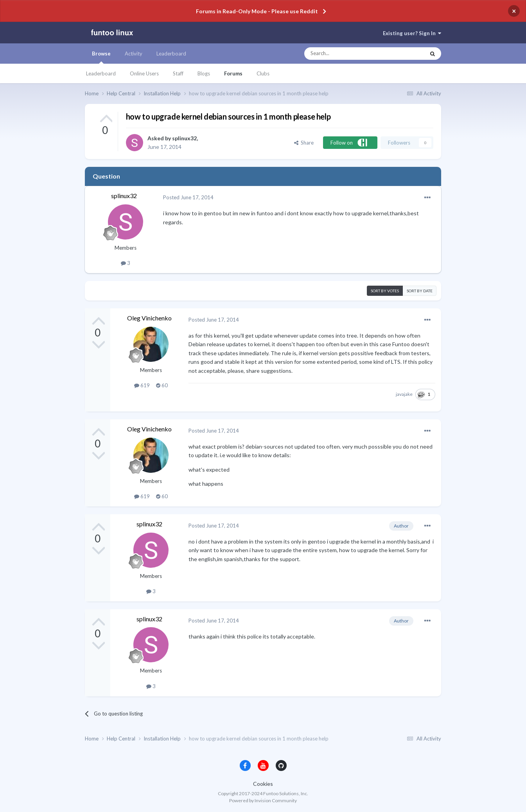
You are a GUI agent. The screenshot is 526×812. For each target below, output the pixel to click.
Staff (178, 73)
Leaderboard (101, 73)
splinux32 (184, 138)
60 (162, 385)
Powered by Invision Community (263, 800)
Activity (134, 54)
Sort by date (420, 291)
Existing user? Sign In (412, 33)
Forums (233, 73)
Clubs (263, 73)
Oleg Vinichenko (149, 318)
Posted (188, 197)
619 (142, 385)
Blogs (204, 73)
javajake (404, 394)
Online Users (144, 73)
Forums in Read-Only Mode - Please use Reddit (257, 11)
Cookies (263, 784)
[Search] (349, 54)
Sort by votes (385, 291)
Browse (101, 57)
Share (304, 143)
